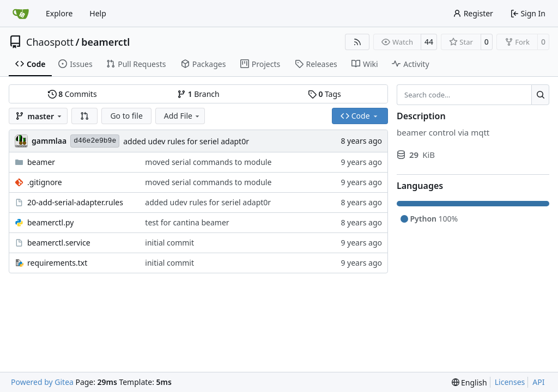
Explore (59, 13)
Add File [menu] (183, 116)
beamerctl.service (59, 243)
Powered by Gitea (42, 382)
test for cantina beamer (187, 222)
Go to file (126, 116)
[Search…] (540, 95)
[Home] (21, 14)
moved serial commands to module (208, 162)
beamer (41, 162)
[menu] (469, 382)
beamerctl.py (50, 222)
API (538, 382)
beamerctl (105, 42)
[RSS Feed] (357, 42)
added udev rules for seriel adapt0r (186, 141)
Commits (72, 94)
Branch (198, 94)
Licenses (510, 382)
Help (98, 13)
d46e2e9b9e (95, 141)
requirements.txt (57, 263)
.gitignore (45, 182)
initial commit (169, 243)
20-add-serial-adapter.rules (75, 202)
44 (429, 42)
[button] (84, 116)
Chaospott (50, 42)
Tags (325, 94)
